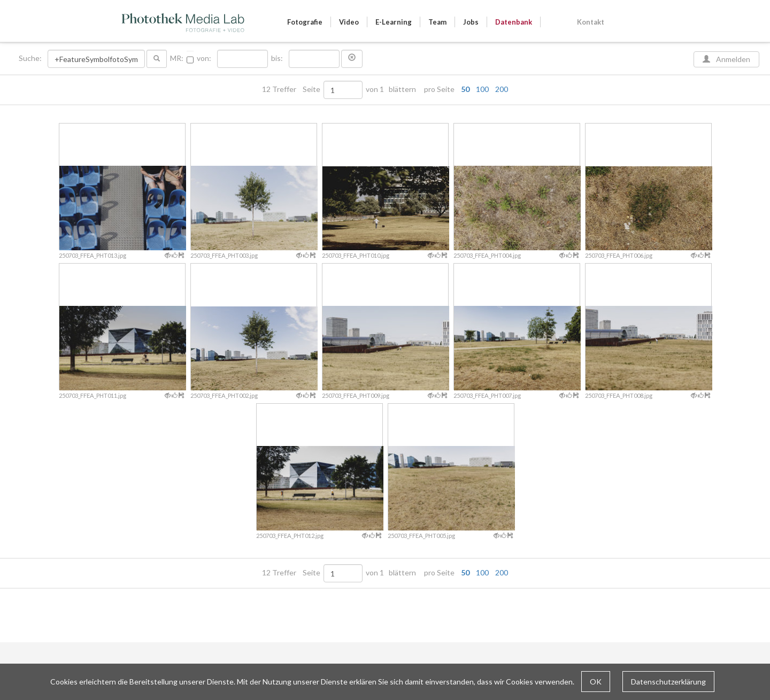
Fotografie (305, 22)
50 (465, 89)
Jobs (471, 22)
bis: (277, 58)
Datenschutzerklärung (668, 682)
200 (502, 89)
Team (437, 22)
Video (349, 22)
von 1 (375, 89)
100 (482, 89)
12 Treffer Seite (292, 89)
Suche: (31, 58)
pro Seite (464, 89)
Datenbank (514, 22)
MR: (177, 58)
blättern (402, 89)
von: (204, 58)
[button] (352, 59)
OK (596, 682)
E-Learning (394, 22)
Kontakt (591, 22)
